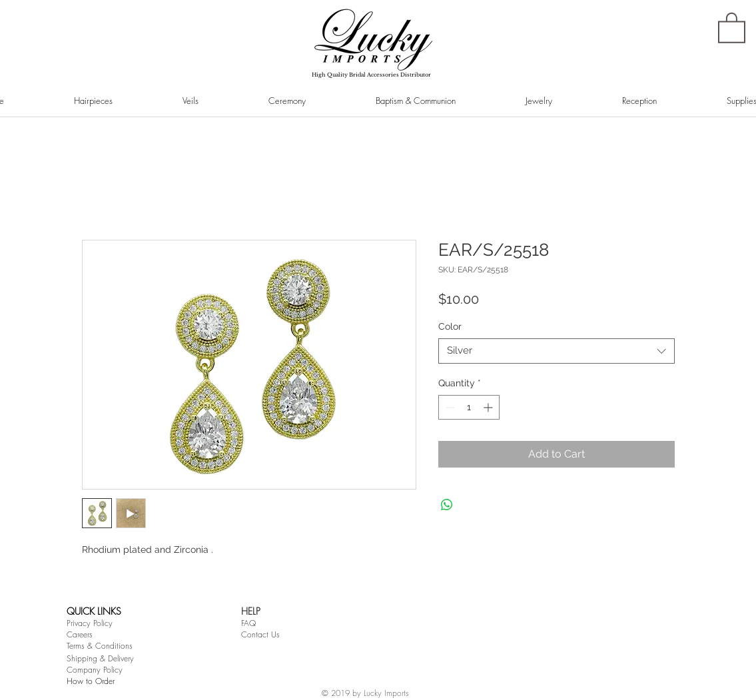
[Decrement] (449, 407)
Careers (80, 634)
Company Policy (95, 670)
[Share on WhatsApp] (447, 505)
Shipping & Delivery (100, 658)
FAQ (248, 623)
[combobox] (557, 351)
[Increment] (489, 407)
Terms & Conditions (100, 646)
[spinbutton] (469, 407)
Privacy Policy (90, 623)
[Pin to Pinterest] (101, 143)
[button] (732, 27)
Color (450, 326)
